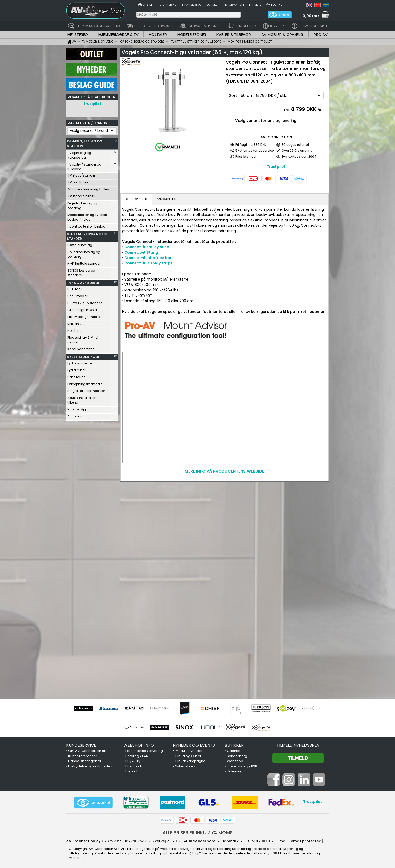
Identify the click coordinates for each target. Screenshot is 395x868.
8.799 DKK (304, 109)
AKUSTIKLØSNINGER (83, 355)
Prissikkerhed (246, 156)
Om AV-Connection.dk (87, 751)
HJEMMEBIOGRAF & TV (118, 34)
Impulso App (77, 408)
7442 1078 (260, 841)
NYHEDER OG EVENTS (194, 745)
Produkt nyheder (189, 751)
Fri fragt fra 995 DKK (251, 145)
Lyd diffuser (76, 369)
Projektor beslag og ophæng (82, 204)
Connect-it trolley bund (147, 247)
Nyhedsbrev (185, 766)
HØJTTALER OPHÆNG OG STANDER (87, 235)
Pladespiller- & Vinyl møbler (83, 339)
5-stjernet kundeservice (255, 151)
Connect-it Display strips (148, 263)
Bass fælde (76, 376)
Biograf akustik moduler (86, 390)
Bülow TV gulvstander (85, 302)
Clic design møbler (82, 309)
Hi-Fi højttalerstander (84, 262)
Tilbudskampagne (190, 761)
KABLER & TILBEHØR (234, 34)
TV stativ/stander (82, 174)
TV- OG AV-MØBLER (83, 281)
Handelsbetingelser (85, 761)
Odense (234, 751)
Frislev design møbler (84, 316)
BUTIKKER (234, 745)
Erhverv (255, 5)
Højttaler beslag (80, 244)
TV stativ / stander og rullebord (84, 165)
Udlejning (235, 771)
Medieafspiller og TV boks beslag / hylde (87, 216)
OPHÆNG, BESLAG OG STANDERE (85, 142)
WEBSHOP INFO (139, 745)
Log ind (277, 5)
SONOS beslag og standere (81, 271)
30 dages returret (295, 145)
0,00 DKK (311, 16)
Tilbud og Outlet (188, 756)
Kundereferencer (83, 756)
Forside (147, 5)
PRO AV (321, 34)
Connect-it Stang (141, 252)
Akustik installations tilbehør (83, 399)
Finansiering (192, 5)
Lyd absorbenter (80, 362)
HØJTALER (158, 34)
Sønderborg (237, 756)
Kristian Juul (77, 322)
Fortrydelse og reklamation (91, 766)
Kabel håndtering (81, 348)
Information (234, 5)
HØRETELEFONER (192, 34)
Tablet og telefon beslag (86, 225)
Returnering (167, 5)
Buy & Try (133, 761)
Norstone (74, 329)
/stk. (321, 110)
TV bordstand (79, 181)
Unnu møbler (77, 295)
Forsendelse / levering (144, 751)
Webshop (235, 761)
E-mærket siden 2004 (299, 156)
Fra (287, 110)
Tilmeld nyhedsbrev (298, 745)
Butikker (213, 5)
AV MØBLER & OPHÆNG (282, 34)
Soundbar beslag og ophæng (84, 253)
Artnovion (75, 415)
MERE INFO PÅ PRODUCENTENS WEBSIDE (224, 471)
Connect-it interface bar (148, 258)
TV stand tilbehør (81, 195)
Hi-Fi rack (75, 288)
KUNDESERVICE (81, 745)
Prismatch (134, 766)
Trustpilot (92, 104)
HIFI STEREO (78, 34)
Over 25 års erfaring (297, 151)
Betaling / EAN (137, 756)
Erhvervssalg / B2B (242, 766)
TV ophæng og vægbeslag (79, 154)
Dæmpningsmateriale (85, 383)
